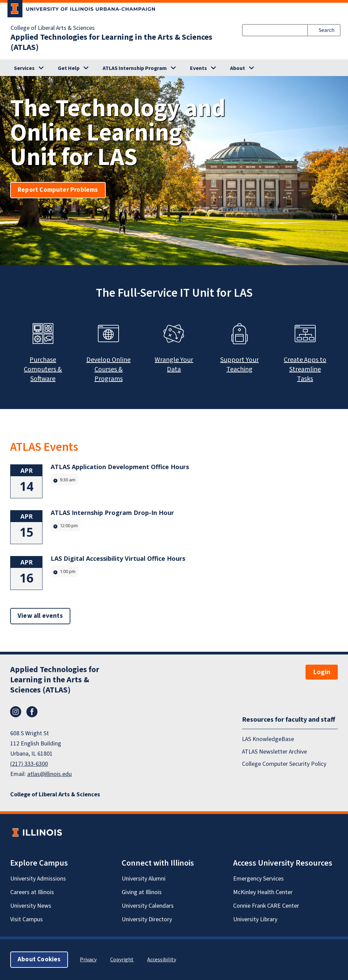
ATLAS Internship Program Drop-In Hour (112, 513)
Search (327, 30)
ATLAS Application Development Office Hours (120, 467)
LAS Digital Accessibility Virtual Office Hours (118, 558)
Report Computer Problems (58, 190)
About (238, 68)
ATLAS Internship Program (135, 68)
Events (198, 68)
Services (24, 68)
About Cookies (39, 959)
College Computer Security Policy (284, 764)
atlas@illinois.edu (49, 774)
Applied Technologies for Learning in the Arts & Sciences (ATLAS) (111, 42)
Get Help (69, 68)
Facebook (32, 712)
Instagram (16, 712)
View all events (40, 616)
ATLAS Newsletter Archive (274, 752)
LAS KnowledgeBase (268, 739)
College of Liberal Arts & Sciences (53, 28)
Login (322, 672)
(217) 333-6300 (29, 764)
